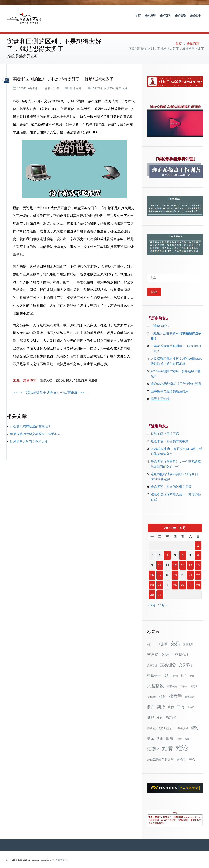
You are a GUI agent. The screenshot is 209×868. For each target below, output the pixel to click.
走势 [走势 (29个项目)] (179, 733)
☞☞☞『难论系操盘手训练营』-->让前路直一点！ (50, 386)
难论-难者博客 (60, 854)
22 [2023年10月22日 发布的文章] (198, 569)
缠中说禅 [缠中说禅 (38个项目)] (183, 722)
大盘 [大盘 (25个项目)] (192, 670)
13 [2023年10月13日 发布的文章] (183, 559)
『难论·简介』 (161, 320)
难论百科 (165, 16)
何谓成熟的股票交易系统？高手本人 (35, 428)
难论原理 (150, 16)
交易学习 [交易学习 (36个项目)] (167, 649)
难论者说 (180, 16)
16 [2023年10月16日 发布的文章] (152, 569)
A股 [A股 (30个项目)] (149, 639)
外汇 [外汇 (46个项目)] (184, 670)
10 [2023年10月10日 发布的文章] (160, 559)
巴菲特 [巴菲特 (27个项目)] (183, 681)
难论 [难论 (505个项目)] (182, 742)
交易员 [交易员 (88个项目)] (153, 648)
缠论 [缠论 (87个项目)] (195, 722)
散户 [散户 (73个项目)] (151, 701)
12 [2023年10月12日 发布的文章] (175, 559)
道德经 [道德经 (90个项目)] (153, 743)
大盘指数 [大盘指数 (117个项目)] (155, 680)
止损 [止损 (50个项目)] (171, 701)
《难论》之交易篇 (163, 327)
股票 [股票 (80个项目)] (170, 733)
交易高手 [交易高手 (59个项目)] (154, 670)
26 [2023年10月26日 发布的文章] (175, 579)
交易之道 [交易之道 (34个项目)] (188, 639)
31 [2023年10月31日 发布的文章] (160, 589)
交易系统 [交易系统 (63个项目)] (186, 659)
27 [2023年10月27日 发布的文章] (183, 579)
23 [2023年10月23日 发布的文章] (152, 579)
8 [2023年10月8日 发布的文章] (198, 549)
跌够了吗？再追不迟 (165, 428)
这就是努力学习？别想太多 (29, 436)
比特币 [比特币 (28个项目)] (191, 701)
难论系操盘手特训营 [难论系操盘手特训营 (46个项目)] (160, 754)
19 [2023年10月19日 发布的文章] (175, 569)
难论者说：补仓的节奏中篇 (170, 435)
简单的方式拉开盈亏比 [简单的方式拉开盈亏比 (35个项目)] (161, 722)
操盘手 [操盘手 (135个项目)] (176, 690)
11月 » (163, 599)
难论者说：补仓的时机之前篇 (171, 481)
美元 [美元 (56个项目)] (150, 733)
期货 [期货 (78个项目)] (161, 701)
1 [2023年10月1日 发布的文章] (198, 540)
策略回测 (122, 82)
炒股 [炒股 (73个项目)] (151, 712)
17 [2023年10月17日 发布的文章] (160, 569)
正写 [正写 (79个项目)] (181, 701)
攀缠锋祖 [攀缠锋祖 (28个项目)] (190, 691)
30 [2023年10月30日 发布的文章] (152, 589)
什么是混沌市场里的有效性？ (31, 420)
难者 (56, 82)
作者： (49, 82)
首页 (138, 16)
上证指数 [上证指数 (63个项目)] (161, 638)
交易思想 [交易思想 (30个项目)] (152, 660)
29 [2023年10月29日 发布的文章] (198, 579)
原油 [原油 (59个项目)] (167, 670)
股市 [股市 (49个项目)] (160, 733)
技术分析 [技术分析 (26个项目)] (152, 691)
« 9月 (152, 599)
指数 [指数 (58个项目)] (163, 691)
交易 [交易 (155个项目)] (175, 638)
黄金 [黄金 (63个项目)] (192, 754)
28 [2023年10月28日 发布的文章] (191, 579)
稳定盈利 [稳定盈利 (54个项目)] (172, 712)
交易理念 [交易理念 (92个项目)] (168, 659)
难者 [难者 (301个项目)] (167, 743)
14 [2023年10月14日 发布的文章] (191, 559)
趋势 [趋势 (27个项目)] (187, 733)
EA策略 (97, 82)
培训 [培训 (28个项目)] (175, 670)
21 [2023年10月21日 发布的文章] (191, 569)
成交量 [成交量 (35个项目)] (194, 680)
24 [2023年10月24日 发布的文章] (160, 579)
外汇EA (109, 82)
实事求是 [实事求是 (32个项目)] (172, 681)
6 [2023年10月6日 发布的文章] (183, 549)
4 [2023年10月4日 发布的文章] (167, 549)
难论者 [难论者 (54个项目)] (181, 754)
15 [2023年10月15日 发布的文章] (198, 559)
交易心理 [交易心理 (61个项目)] (182, 649)
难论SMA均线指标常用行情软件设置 (176, 378)
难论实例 (196, 16)
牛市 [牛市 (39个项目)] (160, 712)
